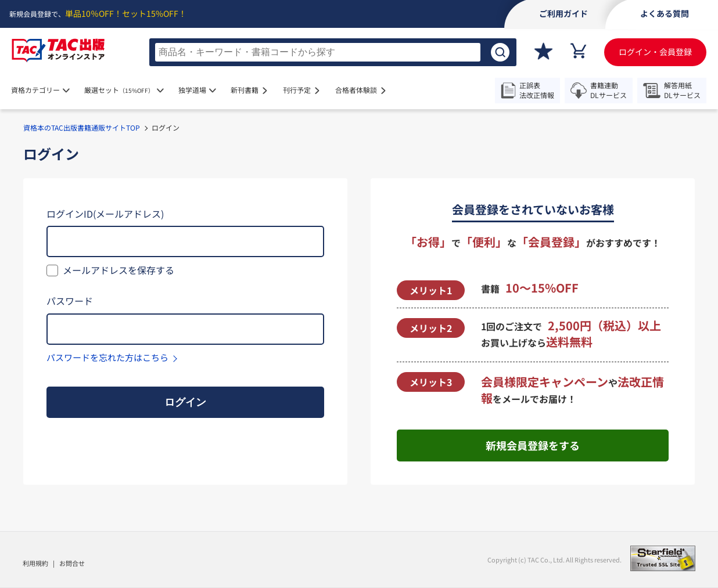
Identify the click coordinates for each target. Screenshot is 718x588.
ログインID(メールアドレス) (105, 214)
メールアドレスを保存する (119, 270)
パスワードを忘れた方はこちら (107, 357)
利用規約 (35, 563)
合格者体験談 (356, 90)
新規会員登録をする (533, 445)
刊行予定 (297, 90)
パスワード (70, 301)
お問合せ (72, 563)
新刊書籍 (245, 90)
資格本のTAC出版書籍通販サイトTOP (82, 127)
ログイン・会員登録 (655, 52)
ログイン (185, 402)
